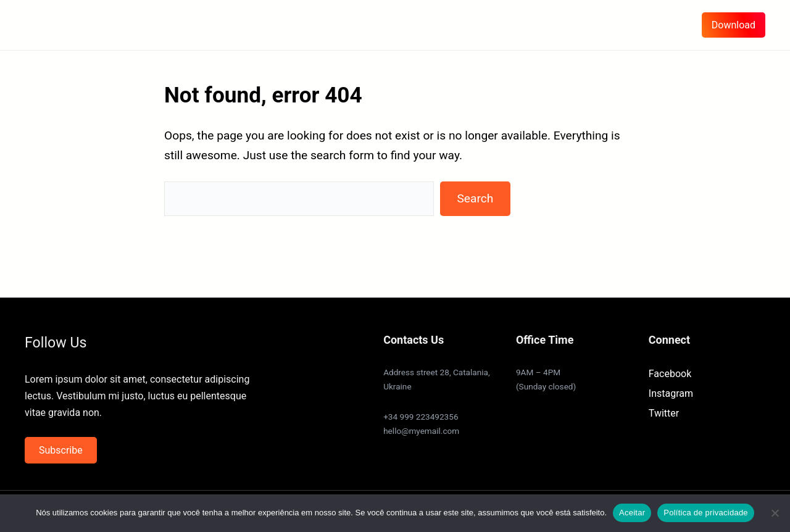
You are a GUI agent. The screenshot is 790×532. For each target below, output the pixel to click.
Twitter (664, 413)
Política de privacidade (706, 513)
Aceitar (632, 513)
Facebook (670, 374)
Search (475, 198)
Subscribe (61, 450)
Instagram (671, 393)
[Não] (775, 513)
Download (734, 25)
